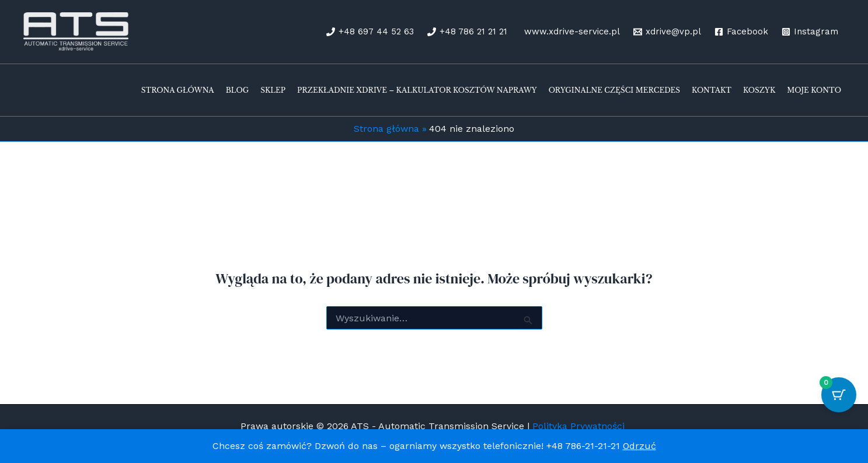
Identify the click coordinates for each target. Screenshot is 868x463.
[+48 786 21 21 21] (467, 32)
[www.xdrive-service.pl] (570, 32)
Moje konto (814, 90)
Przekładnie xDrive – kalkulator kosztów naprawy (417, 90)
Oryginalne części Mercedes (614, 90)
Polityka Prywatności (580, 426)
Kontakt (712, 90)
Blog (238, 90)
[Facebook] (741, 32)
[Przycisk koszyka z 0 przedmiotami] (839, 395)
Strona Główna (178, 90)
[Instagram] (810, 32)
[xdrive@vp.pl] (667, 32)
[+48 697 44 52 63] (370, 32)
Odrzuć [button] (639, 446)
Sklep (273, 90)
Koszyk (759, 90)
